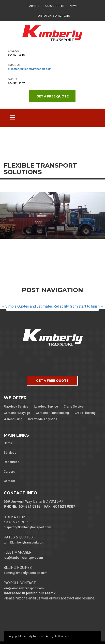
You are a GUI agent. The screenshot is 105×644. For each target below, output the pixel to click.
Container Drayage (17, 413)
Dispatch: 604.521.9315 (54, 16)
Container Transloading (52, 413)
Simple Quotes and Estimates (27, 306)
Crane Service (74, 407)
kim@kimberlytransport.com (24, 588)
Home (8, 443)
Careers (33, 6)
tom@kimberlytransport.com (24, 542)
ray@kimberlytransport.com (23, 558)
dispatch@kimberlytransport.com (30, 69)
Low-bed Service (46, 407)
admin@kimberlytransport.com (26, 573)
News (74, 6)
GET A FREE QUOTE (52, 96)
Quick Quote (55, 6)
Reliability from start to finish (79, 306)
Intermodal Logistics (43, 419)
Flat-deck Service (16, 407)
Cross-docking (85, 413)
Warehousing (13, 419)
